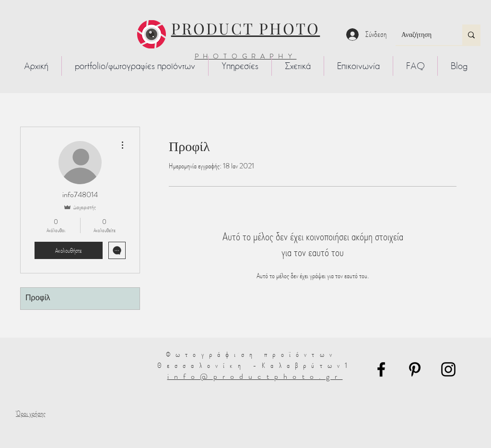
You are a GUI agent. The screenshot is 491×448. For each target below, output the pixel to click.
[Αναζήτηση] (422, 35)
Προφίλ (38, 298)
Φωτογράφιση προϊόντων (255, 354)
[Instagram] (448, 369)
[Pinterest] (415, 369)
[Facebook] (381, 369)
